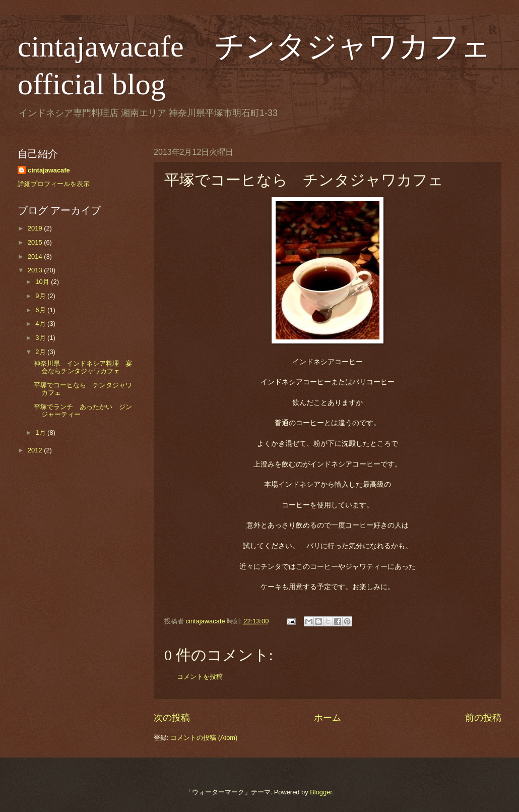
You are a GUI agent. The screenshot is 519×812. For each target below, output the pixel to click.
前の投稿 (483, 718)
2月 (41, 352)
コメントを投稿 (200, 677)
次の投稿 (172, 718)
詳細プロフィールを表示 (54, 184)
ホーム (328, 718)
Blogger (321, 792)
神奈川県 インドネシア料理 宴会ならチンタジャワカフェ (83, 367)
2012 (36, 450)
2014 (36, 256)
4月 (41, 324)
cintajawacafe (49, 170)
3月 (41, 338)
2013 (36, 270)
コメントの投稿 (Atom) (204, 738)
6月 (41, 310)
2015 (36, 242)
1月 (41, 432)
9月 (41, 296)
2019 (36, 228)
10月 (43, 282)
